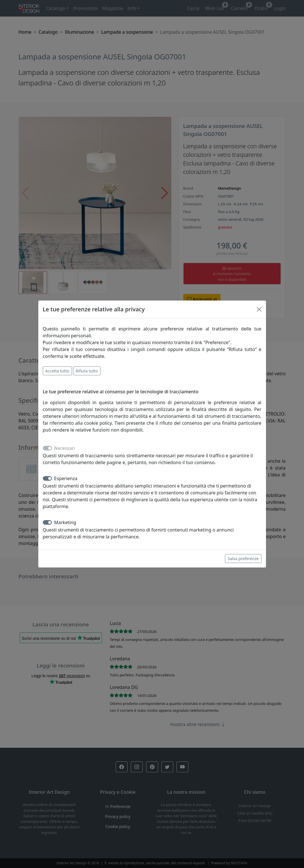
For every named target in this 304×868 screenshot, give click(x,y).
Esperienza (66, 478)
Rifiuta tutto (87, 371)
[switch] (47, 478)
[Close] (259, 309)
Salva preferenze (243, 559)
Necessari (65, 448)
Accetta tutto (57, 371)
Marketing (65, 522)
